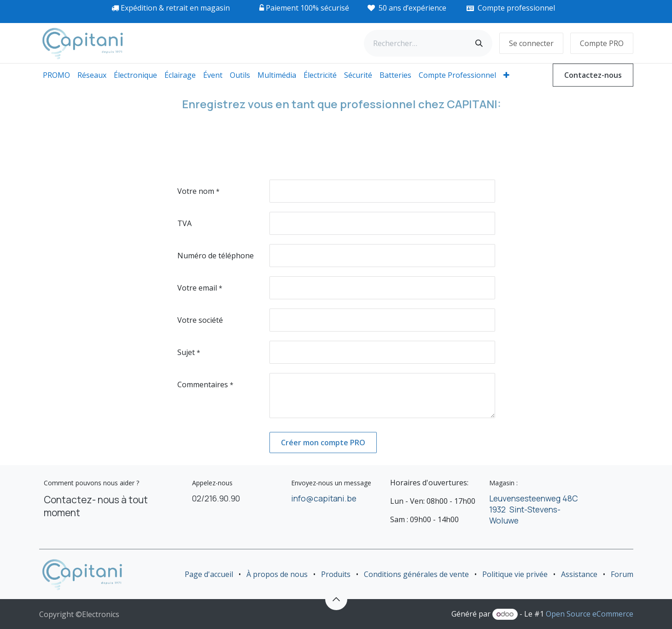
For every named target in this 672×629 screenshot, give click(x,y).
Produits (336, 574)
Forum (622, 574)
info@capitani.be (324, 498)
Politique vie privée (515, 574)
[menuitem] (56, 75)
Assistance (579, 574)
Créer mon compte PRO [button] (323, 443)
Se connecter (531, 43)
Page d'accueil (209, 574)
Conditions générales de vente (416, 574)
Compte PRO (602, 43)
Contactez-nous (593, 75)
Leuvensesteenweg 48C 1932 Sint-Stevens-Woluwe (534, 509)
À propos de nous (277, 574)
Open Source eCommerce (590, 614)
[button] (336, 599)
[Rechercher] (479, 43)
